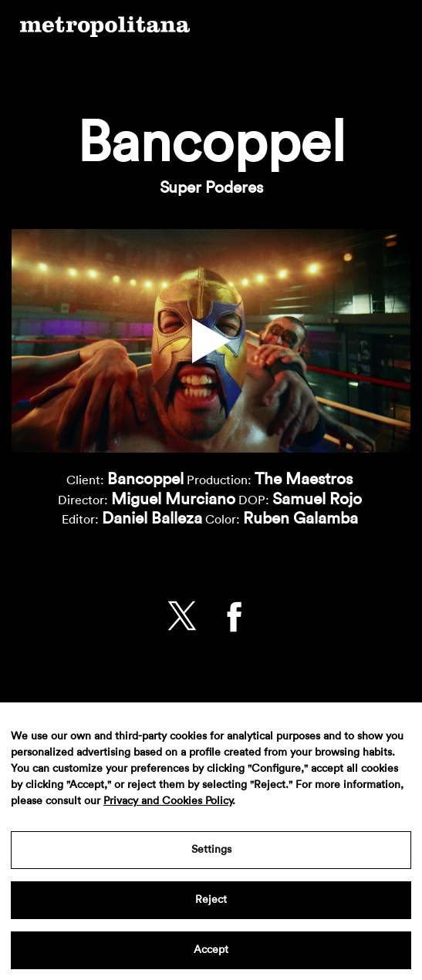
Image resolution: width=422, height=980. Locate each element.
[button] (211, 341)
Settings (211, 850)
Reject (211, 900)
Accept (211, 950)
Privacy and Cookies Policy (168, 801)
